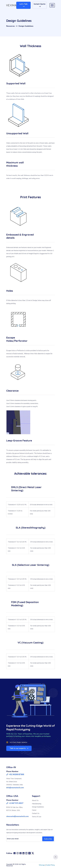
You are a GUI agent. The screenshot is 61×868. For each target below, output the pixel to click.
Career (34, 810)
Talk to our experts (19, 748)
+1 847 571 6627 (15, 803)
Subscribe (48, 839)
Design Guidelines (38, 807)
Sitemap (42, 865)
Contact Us (36, 813)
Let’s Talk (23, 5)
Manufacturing (37, 804)
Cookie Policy (50, 865)
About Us (35, 800)
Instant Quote (40, 5)
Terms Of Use (37, 817)
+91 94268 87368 (15, 774)
